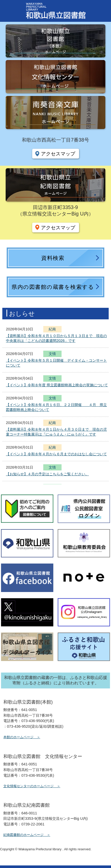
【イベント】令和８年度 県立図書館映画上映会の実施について (57, 385)
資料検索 (53, 258)
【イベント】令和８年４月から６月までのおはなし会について (56, 454)
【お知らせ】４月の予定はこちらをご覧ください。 (47, 474)
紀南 (52, 329)
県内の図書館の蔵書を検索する (53, 287)
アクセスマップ (58, 154)
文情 (52, 354)
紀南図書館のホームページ (23, 835)
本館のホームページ (18, 737)
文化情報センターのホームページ (28, 786)
